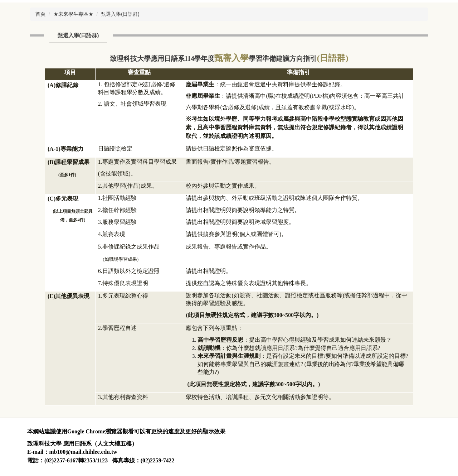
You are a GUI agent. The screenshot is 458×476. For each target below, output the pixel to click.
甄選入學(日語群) (120, 14)
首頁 (40, 14)
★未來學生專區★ (73, 14)
